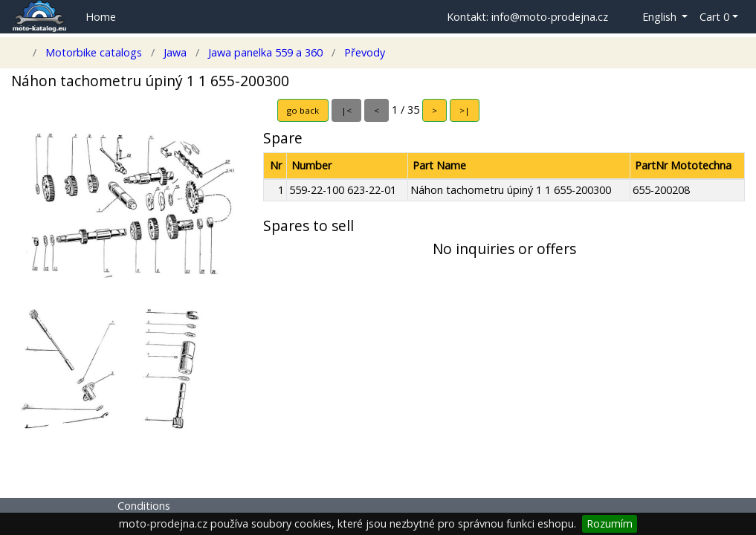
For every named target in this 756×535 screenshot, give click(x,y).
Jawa (175, 52)
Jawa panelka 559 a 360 (265, 52)
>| (465, 110)
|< (346, 110)
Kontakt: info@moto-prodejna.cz (527, 17)
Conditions (144, 506)
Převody (363, 52)
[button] (654, 17)
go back (303, 110)
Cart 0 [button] (714, 17)
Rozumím (610, 523)
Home (101, 17)
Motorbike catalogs (94, 52)
